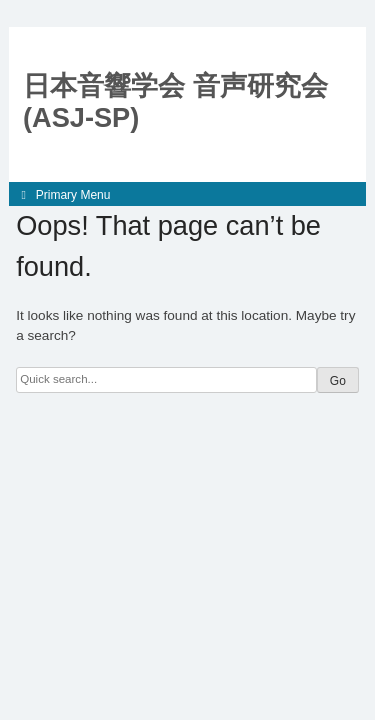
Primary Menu (73, 195)
